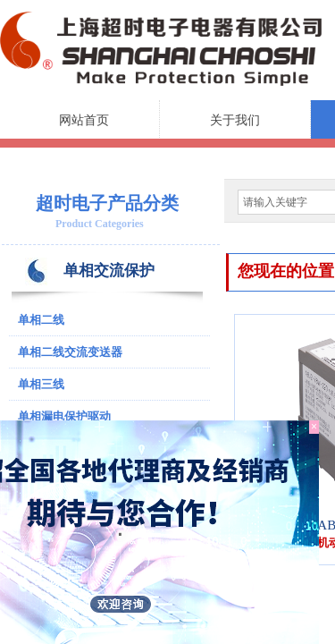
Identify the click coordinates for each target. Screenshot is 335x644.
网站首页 (84, 120)
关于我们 (235, 120)
